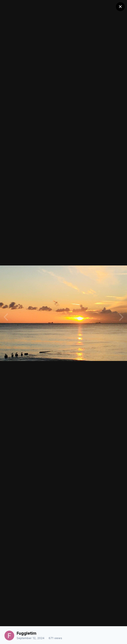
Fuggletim (27, 633)
